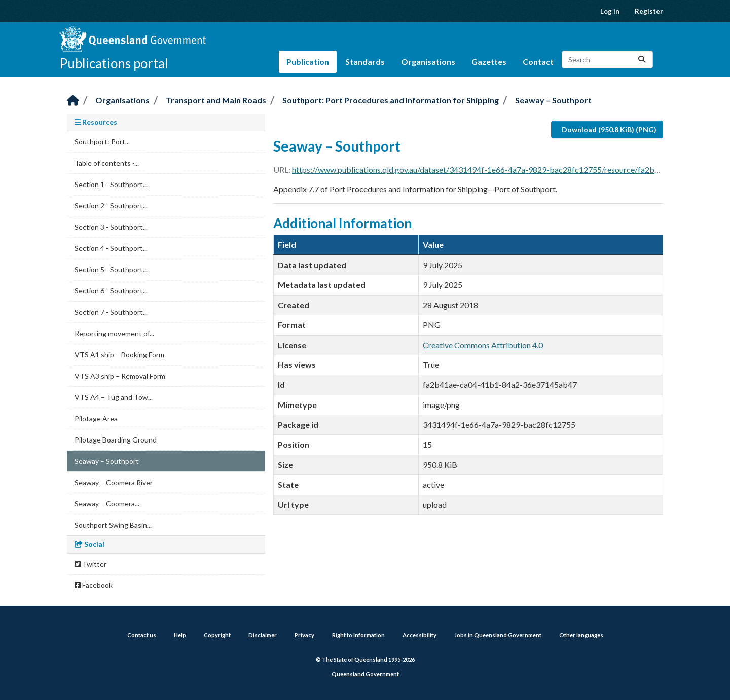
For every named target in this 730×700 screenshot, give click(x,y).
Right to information (358, 635)
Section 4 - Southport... (111, 248)
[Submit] (642, 60)
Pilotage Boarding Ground (116, 440)
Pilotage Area (96, 418)
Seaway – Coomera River (114, 482)
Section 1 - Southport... (111, 184)
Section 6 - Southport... (111, 291)
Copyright (217, 635)
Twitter (90, 564)
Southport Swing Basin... (113, 525)
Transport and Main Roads (216, 100)
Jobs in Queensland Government (498, 635)
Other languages (581, 635)
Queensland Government (365, 674)
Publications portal (114, 63)
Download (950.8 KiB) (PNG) (609, 130)
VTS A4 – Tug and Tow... (114, 397)
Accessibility (419, 635)
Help (180, 635)
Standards (365, 62)
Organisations (428, 62)
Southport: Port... (102, 142)
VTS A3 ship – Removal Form (120, 376)
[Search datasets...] (607, 60)
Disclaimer (263, 635)
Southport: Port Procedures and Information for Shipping (391, 100)
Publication (308, 62)
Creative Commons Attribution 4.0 (483, 345)
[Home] (73, 101)
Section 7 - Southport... (111, 312)
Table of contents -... (107, 163)
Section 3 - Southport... (111, 227)
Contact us (142, 635)
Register (649, 11)
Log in (610, 11)
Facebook (94, 585)
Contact (538, 62)
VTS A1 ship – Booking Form (119, 355)
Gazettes (489, 62)
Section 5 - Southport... (111, 269)
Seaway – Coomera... (107, 504)
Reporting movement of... (114, 333)
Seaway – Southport (553, 100)
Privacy (304, 635)
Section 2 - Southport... (111, 206)
